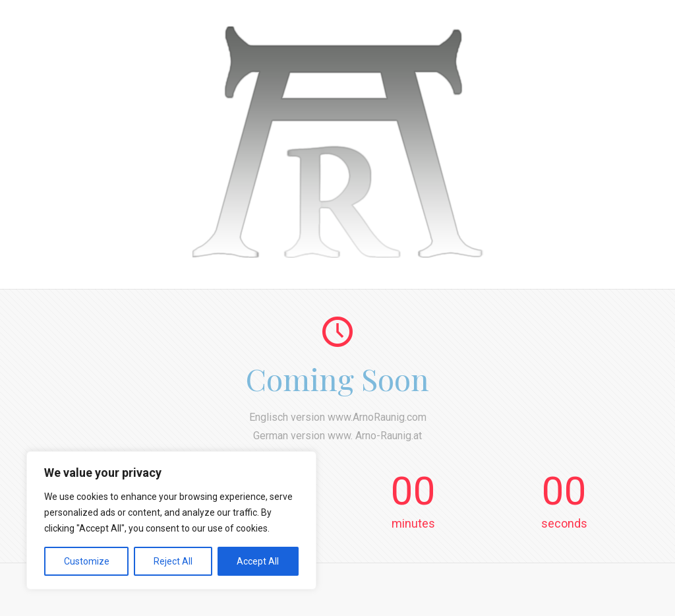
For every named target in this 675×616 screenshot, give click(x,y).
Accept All (258, 561)
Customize (87, 561)
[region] (171, 520)
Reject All (173, 561)
